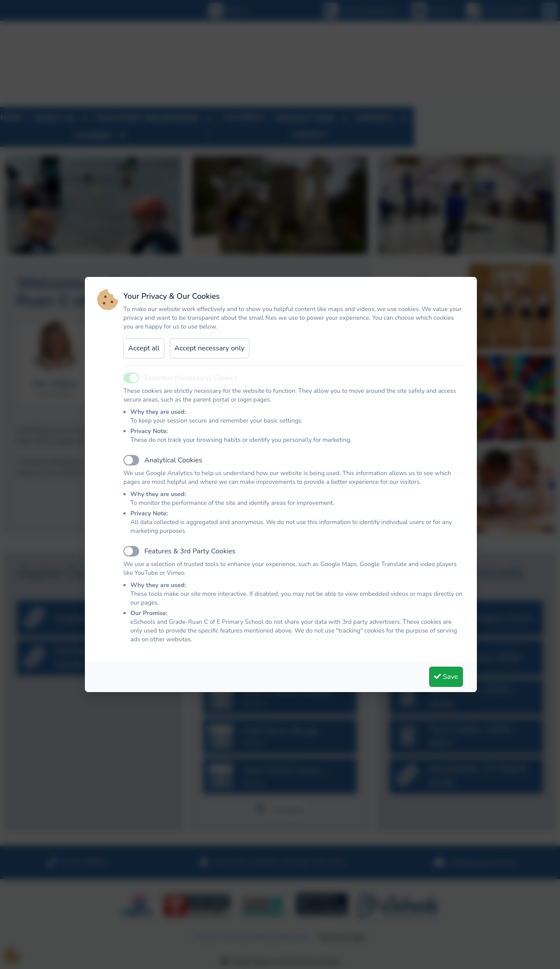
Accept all (144, 348)
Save (446, 677)
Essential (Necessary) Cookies (191, 378)
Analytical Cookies (173, 460)
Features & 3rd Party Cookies (190, 551)
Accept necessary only (210, 348)
